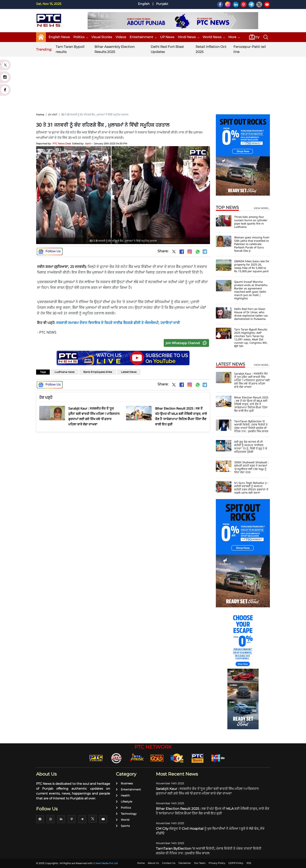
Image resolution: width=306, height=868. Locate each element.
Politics (81, 37)
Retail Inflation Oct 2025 (211, 49)
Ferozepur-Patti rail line (250, 49)
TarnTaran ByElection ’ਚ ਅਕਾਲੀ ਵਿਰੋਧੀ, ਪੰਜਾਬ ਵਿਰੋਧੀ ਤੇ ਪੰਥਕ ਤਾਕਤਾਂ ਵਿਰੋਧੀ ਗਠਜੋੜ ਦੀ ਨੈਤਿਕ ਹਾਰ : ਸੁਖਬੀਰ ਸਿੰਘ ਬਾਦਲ (251, 426)
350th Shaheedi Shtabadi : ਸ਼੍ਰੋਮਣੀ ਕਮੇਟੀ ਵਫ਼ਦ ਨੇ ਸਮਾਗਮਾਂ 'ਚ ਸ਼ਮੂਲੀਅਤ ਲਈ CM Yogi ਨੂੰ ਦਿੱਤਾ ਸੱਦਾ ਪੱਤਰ (251, 467)
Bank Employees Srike (98, 372)
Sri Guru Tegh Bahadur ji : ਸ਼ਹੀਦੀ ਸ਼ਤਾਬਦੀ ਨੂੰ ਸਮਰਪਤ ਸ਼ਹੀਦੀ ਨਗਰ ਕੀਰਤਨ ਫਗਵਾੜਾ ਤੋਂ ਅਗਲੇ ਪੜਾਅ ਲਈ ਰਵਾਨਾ (251, 488)
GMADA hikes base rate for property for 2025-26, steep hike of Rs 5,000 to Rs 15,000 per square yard (252, 266)
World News (214, 37)
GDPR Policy (236, 863)
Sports (123, 826)
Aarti (88, 144)
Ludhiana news (64, 372)
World (123, 820)
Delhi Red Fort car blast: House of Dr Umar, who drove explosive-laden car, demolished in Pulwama (251, 314)
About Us (153, 863)
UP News (167, 37)
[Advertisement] (153, 82)
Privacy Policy (217, 863)
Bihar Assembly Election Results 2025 (115, 49)
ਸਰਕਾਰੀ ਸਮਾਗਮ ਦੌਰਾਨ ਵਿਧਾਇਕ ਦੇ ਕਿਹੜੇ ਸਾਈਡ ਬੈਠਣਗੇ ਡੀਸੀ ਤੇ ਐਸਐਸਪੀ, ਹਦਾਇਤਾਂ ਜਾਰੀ (118, 323)
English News (59, 37)
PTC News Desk (62, 144)
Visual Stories (102, 37)
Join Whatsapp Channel (187, 343)
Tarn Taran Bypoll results (70, 49)
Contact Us (169, 863)
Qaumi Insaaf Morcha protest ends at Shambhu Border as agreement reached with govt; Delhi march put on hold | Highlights (251, 290)
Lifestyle (124, 802)
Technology (126, 814)
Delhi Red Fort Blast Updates (167, 49)
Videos (121, 37)
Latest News (129, 372)
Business (124, 783)
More (234, 37)
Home (40, 115)
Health (123, 796)
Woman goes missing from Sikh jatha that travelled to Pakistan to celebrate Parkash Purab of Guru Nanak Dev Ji (252, 244)
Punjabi (162, 4)
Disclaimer (185, 863)
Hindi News (188, 37)
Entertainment (143, 37)
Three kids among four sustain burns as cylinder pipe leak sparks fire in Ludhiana (251, 222)
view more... (262, 208)
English (144, 4)
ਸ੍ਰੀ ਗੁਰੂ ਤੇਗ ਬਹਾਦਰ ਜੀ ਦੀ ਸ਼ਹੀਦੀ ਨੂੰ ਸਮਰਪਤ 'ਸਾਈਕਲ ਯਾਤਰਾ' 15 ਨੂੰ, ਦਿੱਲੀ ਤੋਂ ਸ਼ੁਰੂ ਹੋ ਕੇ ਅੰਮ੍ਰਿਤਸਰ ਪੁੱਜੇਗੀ (251, 447)
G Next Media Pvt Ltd (105, 863)
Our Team (200, 863)
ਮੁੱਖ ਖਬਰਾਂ (53, 115)
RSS (249, 863)
